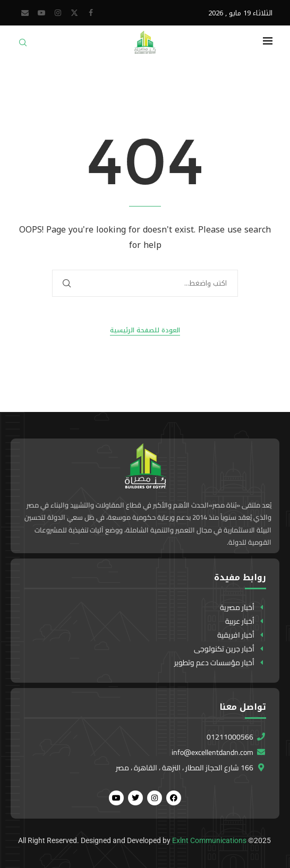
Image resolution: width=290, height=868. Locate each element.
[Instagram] (58, 13)
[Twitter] (74, 13)
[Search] (23, 46)
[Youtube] (41, 13)
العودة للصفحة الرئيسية (145, 330)
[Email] (25, 13)
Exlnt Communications (209, 840)
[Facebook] (91, 13)
